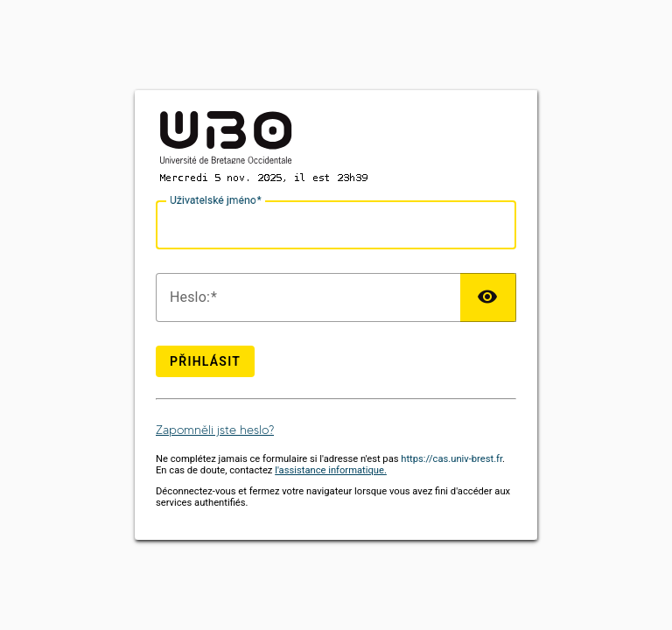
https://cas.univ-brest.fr (451, 459)
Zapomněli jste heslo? (215, 430)
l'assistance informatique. (331, 470)
